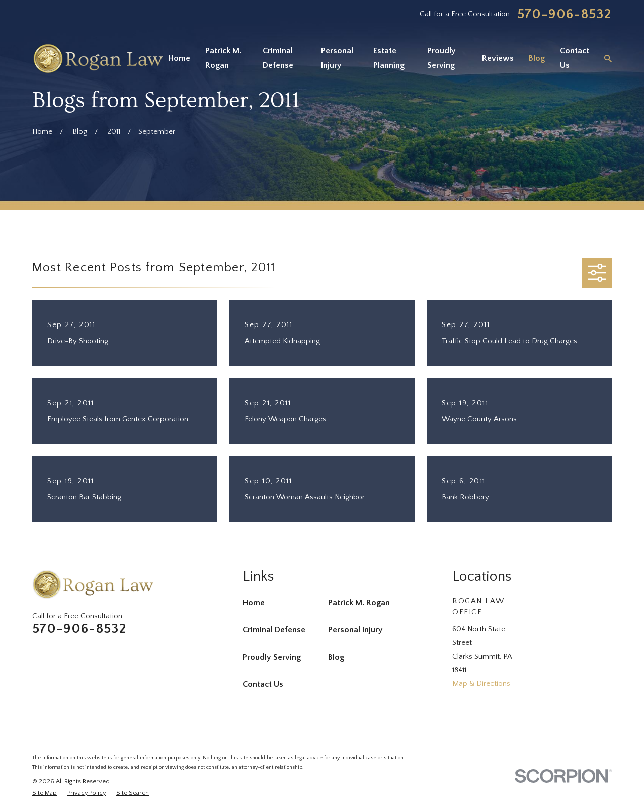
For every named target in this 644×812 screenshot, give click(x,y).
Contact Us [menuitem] (575, 58)
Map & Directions (481, 683)
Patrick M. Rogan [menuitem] (223, 58)
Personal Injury (355, 630)
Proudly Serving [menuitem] (441, 58)
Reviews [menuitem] (498, 58)
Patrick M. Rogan (359, 603)
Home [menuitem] (179, 58)
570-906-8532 (565, 14)
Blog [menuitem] (537, 58)
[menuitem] (45, 793)
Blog (336, 657)
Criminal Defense (274, 630)
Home (254, 603)
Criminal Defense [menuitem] (278, 58)
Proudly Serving (272, 657)
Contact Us (263, 684)
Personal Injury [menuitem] (337, 58)
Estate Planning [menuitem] (389, 58)
